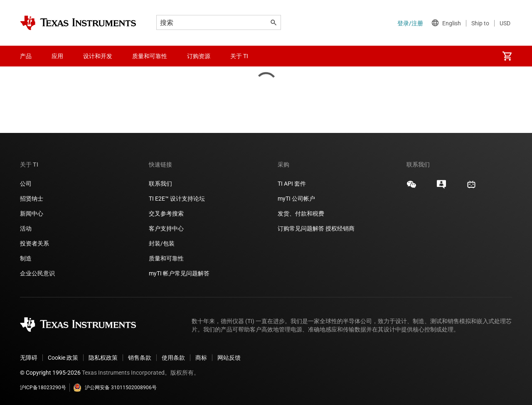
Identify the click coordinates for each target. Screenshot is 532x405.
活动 (26, 228)
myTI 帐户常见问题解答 (179, 273)
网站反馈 (229, 358)
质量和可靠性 (167, 258)
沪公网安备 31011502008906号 (115, 388)
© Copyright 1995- (50, 373)
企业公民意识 (37, 273)
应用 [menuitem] (57, 56)
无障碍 (29, 358)
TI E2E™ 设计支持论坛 (177, 199)
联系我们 (160, 184)
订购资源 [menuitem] (199, 56)
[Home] (78, 23)
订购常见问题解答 (301, 228)
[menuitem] (507, 56)
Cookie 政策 (63, 358)
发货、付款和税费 (301, 214)
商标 (201, 358)
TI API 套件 (292, 184)
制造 (26, 258)
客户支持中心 (166, 228)
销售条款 (140, 358)
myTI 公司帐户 (296, 199)
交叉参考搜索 (166, 214)
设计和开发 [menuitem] (98, 56)
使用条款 (173, 358)
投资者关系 (34, 243)
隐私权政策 (103, 358)
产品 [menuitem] (26, 56)
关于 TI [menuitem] (239, 56)
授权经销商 (340, 228)
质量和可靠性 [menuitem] (150, 56)
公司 (26, 184)
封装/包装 (162, 243)
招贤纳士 (32, 199)
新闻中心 (32, 214)
